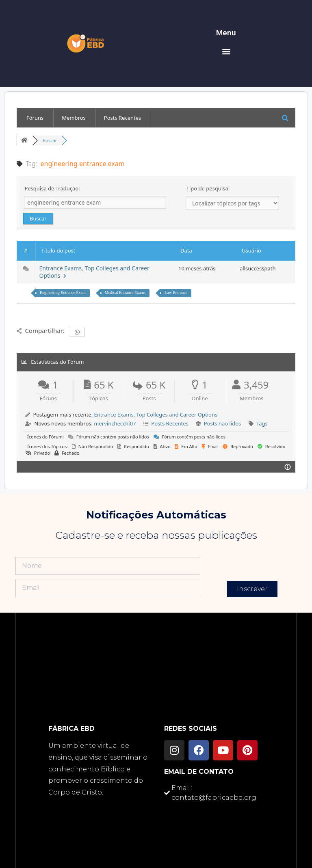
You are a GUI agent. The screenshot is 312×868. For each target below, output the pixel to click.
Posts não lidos (223, 423)
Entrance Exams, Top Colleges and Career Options (94, 272)
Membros (74, 118)
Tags (262, 423)
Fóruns (35, 118)
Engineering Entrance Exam (63, 293)
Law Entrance (176, 293)
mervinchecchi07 (115, 423)
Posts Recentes (123, 118)
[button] (226, 51)
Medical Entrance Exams (125, 293)
